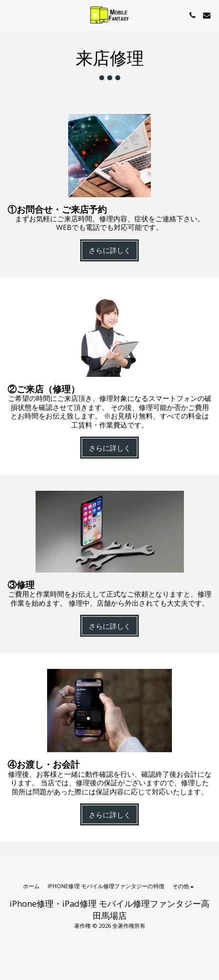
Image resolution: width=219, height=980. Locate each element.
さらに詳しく (110, 250)
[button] (11, 15)
